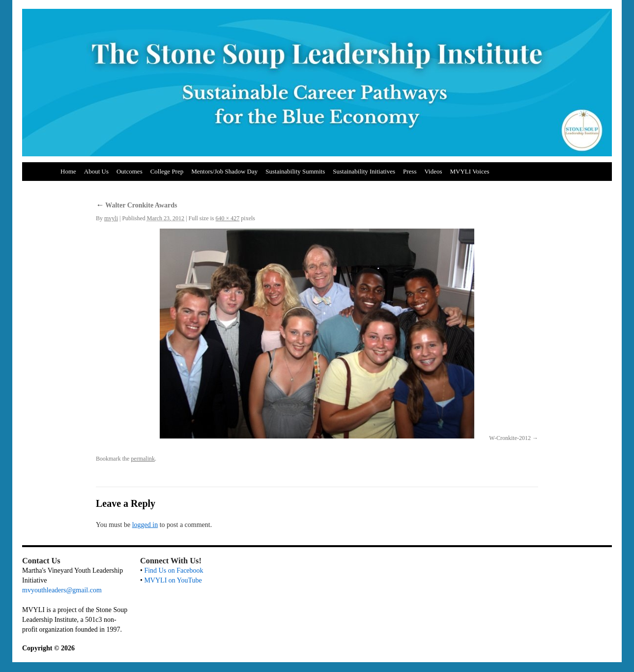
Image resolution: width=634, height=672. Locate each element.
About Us (96, 171)
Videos (433, 171)
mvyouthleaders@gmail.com (62, 590)
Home (68, 171)
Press (410, 171)
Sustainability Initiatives (364, 171)
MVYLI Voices (470, 171)
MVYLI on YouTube (173, 580)
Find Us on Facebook (173, 570)
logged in (145, 525)
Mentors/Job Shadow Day (224, 171)
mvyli (111, 218)
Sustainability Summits (295, 171)
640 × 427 (228, 218)
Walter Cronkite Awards (136, 205)
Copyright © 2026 (48, 648)
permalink (143, 459)
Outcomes (130, 171)
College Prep (167, 171)
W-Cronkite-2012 (510, 438)
